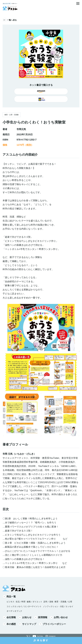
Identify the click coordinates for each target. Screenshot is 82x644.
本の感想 (9, 624)
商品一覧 (9, 596)
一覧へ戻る (10, 20)
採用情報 (41, 617)
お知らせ (25, 617)
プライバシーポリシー (52, 624)
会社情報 (9, 617)
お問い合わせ (59, 617)
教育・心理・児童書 (12, 115)
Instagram (52, 636)
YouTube (40, 636)
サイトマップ (27, 624)
